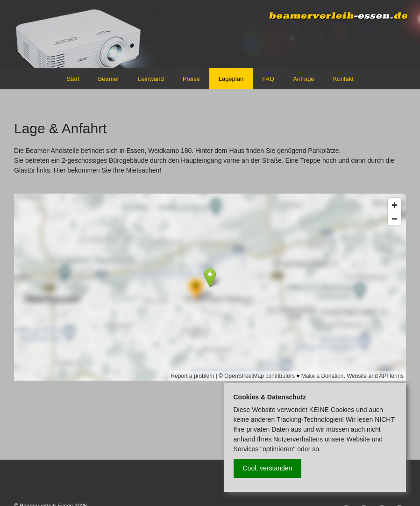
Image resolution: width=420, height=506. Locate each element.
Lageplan (231, 79)
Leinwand (151, 79)
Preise (191, 79)
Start (73, 79)
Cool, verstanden (268, 468)
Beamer (109, 79)
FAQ (268, 79)
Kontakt (343, 79)
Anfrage (304, 79)
